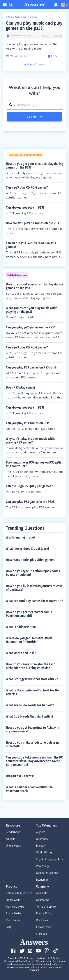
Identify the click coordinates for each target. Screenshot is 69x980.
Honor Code (13, 900)
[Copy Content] (52, 56)
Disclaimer (42, 920)
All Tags (10, 839)
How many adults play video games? (31, 560)
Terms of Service (46, 907)
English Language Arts (49, 859)
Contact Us (43, 900)
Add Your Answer (34, 65)
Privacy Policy (44, 913)
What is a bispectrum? (21, 627)
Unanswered (13, 846)
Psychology (43, 866)
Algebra (41, 832)
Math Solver (13, 920)
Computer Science (47, 873)
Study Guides (14, 913)
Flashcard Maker (16, 907)
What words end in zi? (21, 653)
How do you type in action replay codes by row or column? (33, 573)
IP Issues (41, 934)
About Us (42, 893)
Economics (42, 880)
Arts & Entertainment (17, 17)
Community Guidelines (19, 893)
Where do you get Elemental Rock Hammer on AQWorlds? (29, 640)
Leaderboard (13, 832)
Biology (40, 846)
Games (34, 17)
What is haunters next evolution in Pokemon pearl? (29, 789)
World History (44, 852)
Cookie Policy (44, 927)
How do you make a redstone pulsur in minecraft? (32, 744)
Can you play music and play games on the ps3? (34, 26)
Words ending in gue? (21, 537)
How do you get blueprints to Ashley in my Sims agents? (32, 729)
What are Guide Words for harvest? (30, 705)
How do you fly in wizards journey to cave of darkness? (34, 588)
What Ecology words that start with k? (32, 679)
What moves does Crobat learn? (28, 549)
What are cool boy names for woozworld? (34, 601)
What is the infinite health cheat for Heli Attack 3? (33, 692)
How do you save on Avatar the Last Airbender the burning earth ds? (30, 666)
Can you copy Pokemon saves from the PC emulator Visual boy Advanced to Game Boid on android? (34, 761)
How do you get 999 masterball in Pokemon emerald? (29, 614)
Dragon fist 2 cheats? (20, 776)
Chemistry (42, 839)
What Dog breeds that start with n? (30, 716)
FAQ (8, 927)
